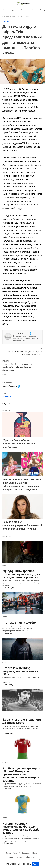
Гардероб (14, 10)
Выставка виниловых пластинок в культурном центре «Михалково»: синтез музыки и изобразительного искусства (22, 484)
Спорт (5, 10)
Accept (35, 864)
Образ (21, 16)
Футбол (5, 617)
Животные (7, 397)
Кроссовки (25, 10)
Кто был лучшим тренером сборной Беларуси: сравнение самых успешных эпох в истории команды (21, 774)
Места (34, 10)
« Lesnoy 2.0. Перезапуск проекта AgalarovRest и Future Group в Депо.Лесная (17, 367)
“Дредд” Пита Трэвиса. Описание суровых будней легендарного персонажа (21, 574)
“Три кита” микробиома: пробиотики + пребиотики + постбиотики (19, 444)
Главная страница (10, 16)
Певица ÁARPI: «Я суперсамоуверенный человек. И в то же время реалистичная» (22, 525)
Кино (4, 565)
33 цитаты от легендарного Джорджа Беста (22, 721)
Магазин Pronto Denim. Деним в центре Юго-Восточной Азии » (25, 353)
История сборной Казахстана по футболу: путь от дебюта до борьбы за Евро (21, 828)
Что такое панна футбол (19, 623)
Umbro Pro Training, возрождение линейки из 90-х (20, 671)
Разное (28, 16)
